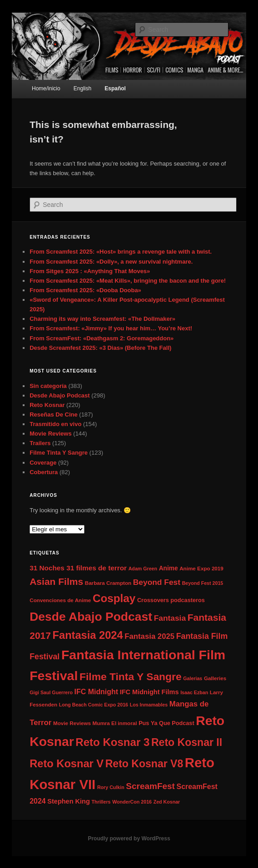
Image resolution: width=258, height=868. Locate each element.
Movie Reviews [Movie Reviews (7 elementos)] (72, 723)
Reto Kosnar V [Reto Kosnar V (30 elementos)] (67, 764)
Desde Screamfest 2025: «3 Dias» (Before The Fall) (100, 348)
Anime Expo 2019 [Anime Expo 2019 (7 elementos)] (201, 568)
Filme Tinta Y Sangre (59, 453)
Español (115, 88)
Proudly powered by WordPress (129, 839)
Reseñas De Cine (54, 414)
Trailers (40, 443)
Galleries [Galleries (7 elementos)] (215, 678)
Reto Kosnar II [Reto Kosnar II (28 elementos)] (187, 742)
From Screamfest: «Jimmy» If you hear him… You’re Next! (111, 328)
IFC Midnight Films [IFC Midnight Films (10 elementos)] (149, 692)
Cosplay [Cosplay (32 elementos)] (114, 598)
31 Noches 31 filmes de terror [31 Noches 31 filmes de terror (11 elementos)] (78, 568)
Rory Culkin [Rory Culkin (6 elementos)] (111, 787)
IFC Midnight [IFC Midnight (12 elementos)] (96, 692)
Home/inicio (46, 88)
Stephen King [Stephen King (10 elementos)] (69, 801)
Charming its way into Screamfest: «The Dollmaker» (102, 319)
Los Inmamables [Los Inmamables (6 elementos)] (149, 705)
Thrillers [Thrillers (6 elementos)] (101, 802)
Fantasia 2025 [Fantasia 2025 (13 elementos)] (149, 636)
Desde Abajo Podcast (60, 395)
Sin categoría (48, 386)
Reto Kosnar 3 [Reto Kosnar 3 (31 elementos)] (112, 742)
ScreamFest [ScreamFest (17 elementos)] (150, 786)
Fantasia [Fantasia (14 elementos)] (170, 618)
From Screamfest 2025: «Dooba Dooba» (85, 290)
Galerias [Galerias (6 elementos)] (193, 678)
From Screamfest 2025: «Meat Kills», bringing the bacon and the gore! (128, 281)
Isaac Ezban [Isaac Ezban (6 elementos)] (194, 692)
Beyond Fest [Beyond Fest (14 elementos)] (157, 582)
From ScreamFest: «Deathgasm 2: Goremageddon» (102, 338)
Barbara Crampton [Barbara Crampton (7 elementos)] (108, 583)
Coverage (43, 463)
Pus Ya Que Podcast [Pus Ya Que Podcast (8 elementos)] (166, 723)
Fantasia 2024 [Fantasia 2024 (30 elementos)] (88, 635)
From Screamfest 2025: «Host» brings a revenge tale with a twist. (121, 252)
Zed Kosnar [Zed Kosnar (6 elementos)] (167, 802)
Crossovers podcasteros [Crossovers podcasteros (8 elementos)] (171, 600)
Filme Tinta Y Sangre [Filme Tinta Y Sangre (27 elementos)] (131, 677)
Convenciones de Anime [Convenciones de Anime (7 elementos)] (60, 600)
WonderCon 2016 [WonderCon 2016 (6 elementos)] (132, 802)
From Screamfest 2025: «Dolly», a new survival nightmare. (111, 262)
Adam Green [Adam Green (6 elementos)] (143, 569)
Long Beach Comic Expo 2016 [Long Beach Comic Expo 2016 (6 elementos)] (94, 705)
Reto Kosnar (47, 405)
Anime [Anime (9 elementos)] (169, 568)
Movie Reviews (51, 434)
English (82, 88)
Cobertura (44, 472)
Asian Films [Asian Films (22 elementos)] (56, 581)
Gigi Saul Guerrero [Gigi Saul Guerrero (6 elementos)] (51, 692)
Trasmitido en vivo (55, 424)
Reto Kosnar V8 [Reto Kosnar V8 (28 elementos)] (144, 764)
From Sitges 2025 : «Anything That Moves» (90, 271)
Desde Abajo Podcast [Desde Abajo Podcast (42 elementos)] (91, 617)
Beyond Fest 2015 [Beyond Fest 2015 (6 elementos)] (203, 583)
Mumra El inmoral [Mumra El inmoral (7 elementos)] (115, 723)
